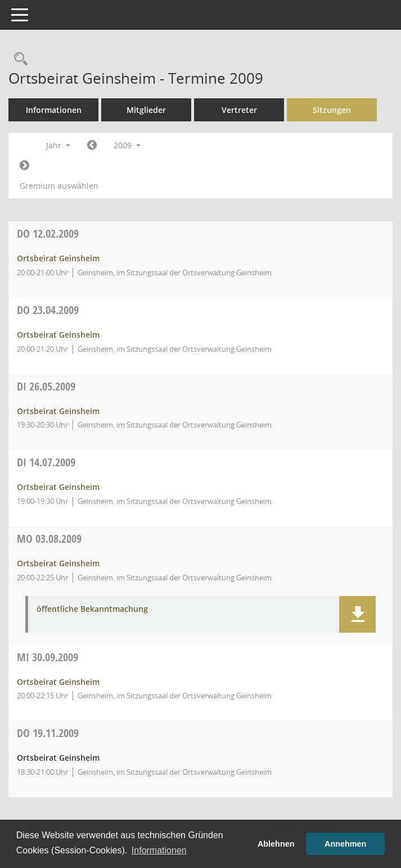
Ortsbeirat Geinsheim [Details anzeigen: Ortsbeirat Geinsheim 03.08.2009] (58, 563)
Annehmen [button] (345, 844)
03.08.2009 (49, 538)
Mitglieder (146, 110)
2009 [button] (127, 145)
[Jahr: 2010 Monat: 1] (24, 166)
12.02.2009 (48, 233)
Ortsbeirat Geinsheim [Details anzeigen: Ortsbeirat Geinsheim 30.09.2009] (58, 682)
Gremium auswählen (59, 186)
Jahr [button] (58, 145)
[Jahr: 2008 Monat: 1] (92, 146)
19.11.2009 (48, 733)
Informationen (54, 110)
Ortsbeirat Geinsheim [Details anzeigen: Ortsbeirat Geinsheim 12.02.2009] (58, 258)
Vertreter (239, 110)
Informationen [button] (159, 850)
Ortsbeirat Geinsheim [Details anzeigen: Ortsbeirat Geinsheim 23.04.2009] (58, 335)
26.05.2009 (46, 386)
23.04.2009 (48, 310)
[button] (357, 614)
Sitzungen (332, 110)
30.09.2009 (48, 657)
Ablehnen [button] (276, 844)
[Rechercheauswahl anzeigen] (18, 59)
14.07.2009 (46, 462)
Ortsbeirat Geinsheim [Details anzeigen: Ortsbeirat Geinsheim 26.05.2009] (58, 411)
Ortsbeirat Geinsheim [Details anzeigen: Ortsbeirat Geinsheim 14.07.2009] (58, 487)
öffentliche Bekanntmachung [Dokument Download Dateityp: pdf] (92, 609)
